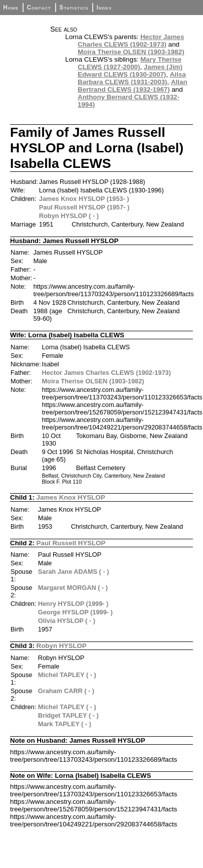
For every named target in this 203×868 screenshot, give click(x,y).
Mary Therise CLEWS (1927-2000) (130, 63)
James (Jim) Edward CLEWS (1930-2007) (130, 71)
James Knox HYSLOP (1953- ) (84, 199)
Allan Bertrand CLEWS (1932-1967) (133, 86)
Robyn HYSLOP (62, 646)
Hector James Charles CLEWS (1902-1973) (131, 41)
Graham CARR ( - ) (66, 691)
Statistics (74, 8)
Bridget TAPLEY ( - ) (68, 715)
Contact (39, 8)
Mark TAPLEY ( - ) (65, 724)
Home (11, 8)
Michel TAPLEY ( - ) (67, 675)
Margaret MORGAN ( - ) (73, 588)
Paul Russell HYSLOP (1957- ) (84, 207)
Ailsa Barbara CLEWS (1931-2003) (132, 78)
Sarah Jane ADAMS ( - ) (74, 572)
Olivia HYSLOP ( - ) (67, 621)
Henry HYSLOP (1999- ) (73, 604)
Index (105, 8)
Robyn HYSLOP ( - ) (69, 216)
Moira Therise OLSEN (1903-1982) (131, 52)
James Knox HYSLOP (71, 497)
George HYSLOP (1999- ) (75, 612)
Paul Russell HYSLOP (71, 543)
